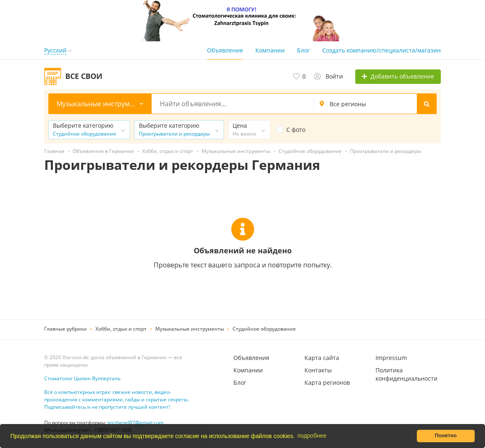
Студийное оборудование (264, 329)
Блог (303, 50)
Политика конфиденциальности (407, 374)
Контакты (318, 370)
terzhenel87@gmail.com (136, 423)
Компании (270, 50)
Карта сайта (322, 358)
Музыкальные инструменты (190, 329)
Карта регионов (327, 382)
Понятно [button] (446, 436)
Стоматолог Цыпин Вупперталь (82, 378)
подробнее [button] (312, 436)
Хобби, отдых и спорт (121, 329)
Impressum (391, 358)
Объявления (225, 50)
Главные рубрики (65, 329)
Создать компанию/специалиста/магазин (382, 50)
